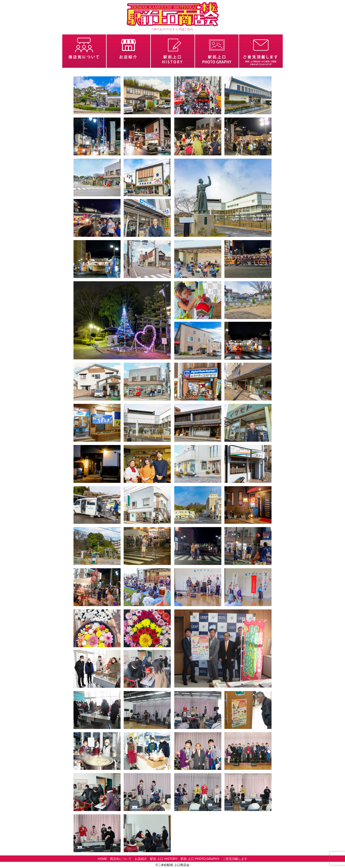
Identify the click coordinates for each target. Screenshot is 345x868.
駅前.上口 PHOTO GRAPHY (200, 859)
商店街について (121, 859)
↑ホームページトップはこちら (173, 29)
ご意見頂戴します (235, 859)
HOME (102, 859)
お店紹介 (141, 859)
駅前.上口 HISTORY (164, 859)
